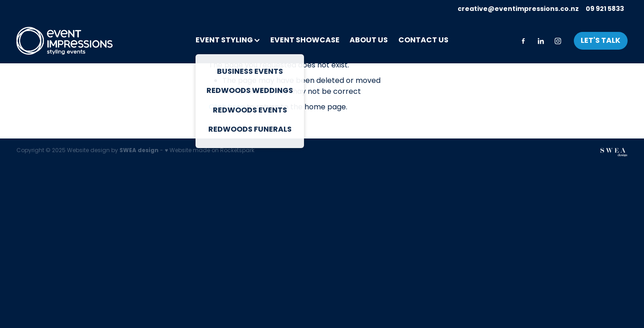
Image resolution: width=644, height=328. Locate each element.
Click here (227, 108)
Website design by (113, 151)
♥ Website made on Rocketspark (209, 151)
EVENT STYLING (228, 41)
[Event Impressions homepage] (77, 41)
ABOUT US (369, 41)
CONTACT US (423, 41)
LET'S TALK (600, 41)
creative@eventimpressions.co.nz (518, 9)
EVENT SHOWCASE (305, 41)
